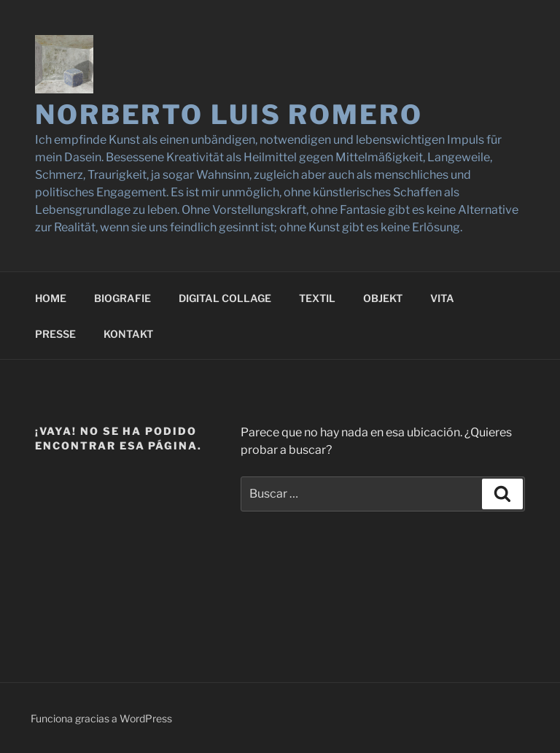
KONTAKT (128, 334)
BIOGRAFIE (122, 298)
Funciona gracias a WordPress (101, 718)
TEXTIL (317, 298)
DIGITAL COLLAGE (225, 298)
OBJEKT (383, 298)
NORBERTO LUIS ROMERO (229, 115)
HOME (51, 298)
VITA (442, 298)
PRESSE (55, 334)
